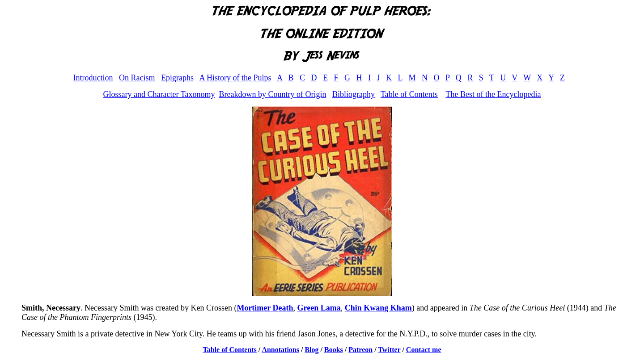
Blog (311, 350)
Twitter (389, 350)
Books (334, 350)
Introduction (93, 78)
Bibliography (354, 94)
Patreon (360, 350)
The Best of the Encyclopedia (493, 94)
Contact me (424, 350)
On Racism (137, 78)
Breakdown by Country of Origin (272, 94)
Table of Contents (409, 94)
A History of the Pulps (235, 78)
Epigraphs (177, 78)
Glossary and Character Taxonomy (159, 94)
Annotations (280, 350)
